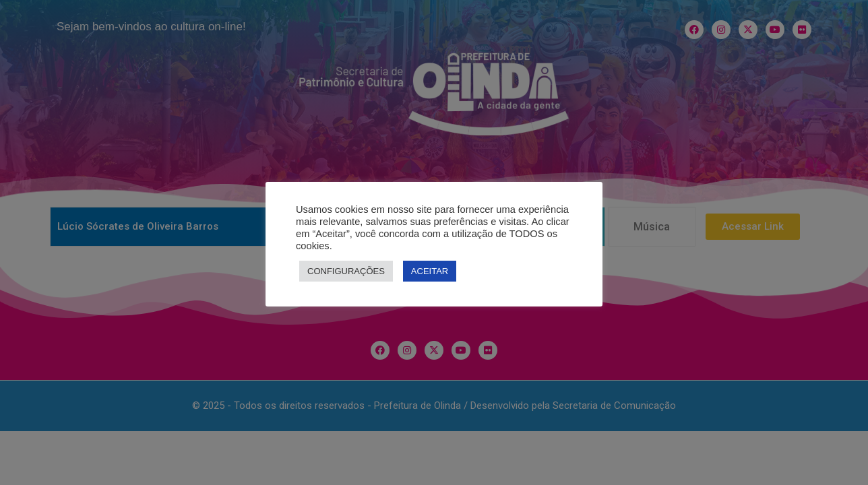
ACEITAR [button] (430, 271)
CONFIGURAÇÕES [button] (346, 271)
